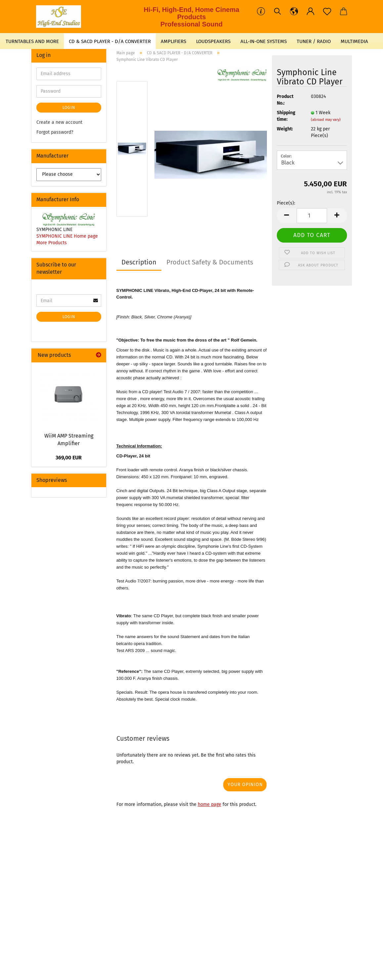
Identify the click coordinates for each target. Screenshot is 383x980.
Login (69, 108)
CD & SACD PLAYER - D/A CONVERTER (110, 41)
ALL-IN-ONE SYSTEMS (264, 41)
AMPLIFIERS (173, 41)
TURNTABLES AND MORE (32, 41)
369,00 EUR (69, 458)
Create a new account (59, 122)
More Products (52, 243)
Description (139, 262)
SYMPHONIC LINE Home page (67, 236)
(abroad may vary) (326, 120)
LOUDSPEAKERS (213, 41)
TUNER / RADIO (314, 41)
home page (210, 804)
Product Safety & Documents (210, 262)
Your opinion (245, 785)
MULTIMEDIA (354, 41)
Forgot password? (55, 132)
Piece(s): (286, 203)
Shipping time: (286, 116)
